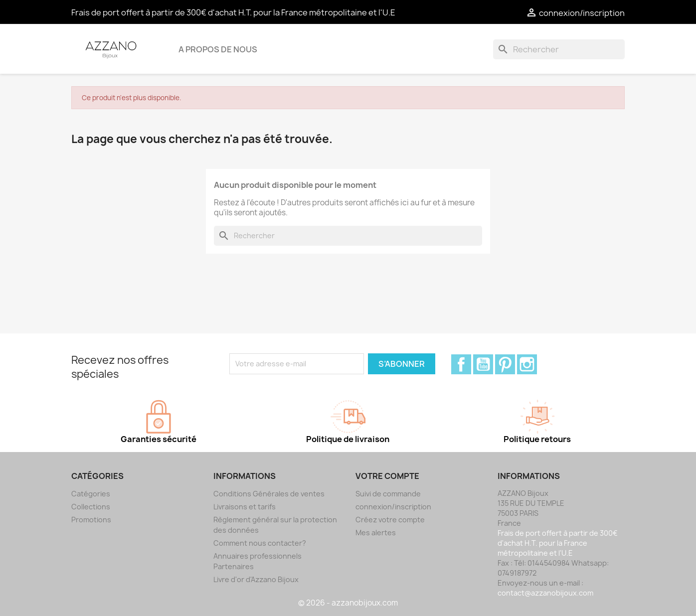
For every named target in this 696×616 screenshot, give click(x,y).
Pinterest (505, 364)
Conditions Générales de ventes (269, 494)
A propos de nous (218, 49)
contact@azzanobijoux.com (545, 593)
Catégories (91, 494)
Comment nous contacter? (260, 543)
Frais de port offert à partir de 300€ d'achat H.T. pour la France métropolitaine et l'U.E (233, 12)
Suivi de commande (388, 494)
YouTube (483, 364)
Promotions (91, 520)
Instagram (527, 364)
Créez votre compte (390, 520)
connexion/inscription (393, 507)
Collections (91, 507)
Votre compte (387, 476)
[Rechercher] (559, 49)
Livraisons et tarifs (245, 507)
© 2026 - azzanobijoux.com (348, 603)
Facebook (461, 364)
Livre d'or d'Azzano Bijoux (256, 579)
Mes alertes (376, 533)
